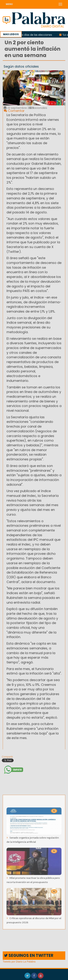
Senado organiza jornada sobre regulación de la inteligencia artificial (33, 839)
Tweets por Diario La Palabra (19, 962)
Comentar (14, 111)
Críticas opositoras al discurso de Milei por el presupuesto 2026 (34, 919)
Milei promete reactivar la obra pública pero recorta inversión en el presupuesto (33, 879)
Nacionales (38, 108)
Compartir (6, 757)
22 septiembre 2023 (19, 108)
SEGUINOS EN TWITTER (29, 955)
